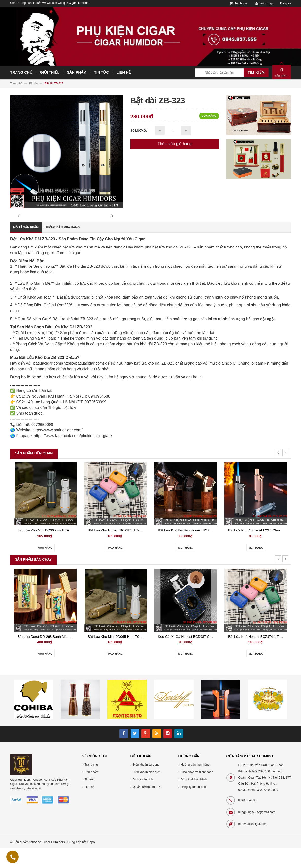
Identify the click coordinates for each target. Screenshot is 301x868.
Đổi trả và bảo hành (194, 799)
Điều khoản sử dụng (146, 784)
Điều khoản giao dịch (147, 792)
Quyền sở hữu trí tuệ (146, 807)
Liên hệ (90, 807)
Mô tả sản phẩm (26, 247)
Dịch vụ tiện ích (143, 799)
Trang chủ (91, 784)
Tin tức (89, 799)
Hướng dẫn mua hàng (62, 247)
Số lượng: (139, 131)
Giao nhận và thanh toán (197, 792)
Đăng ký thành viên (193, 807)
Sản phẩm (92, 792)
